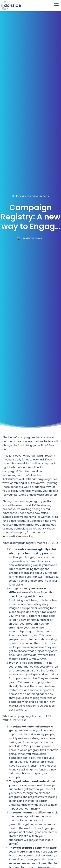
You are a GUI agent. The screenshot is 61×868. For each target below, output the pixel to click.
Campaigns (25, 196)
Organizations (40, 196)
